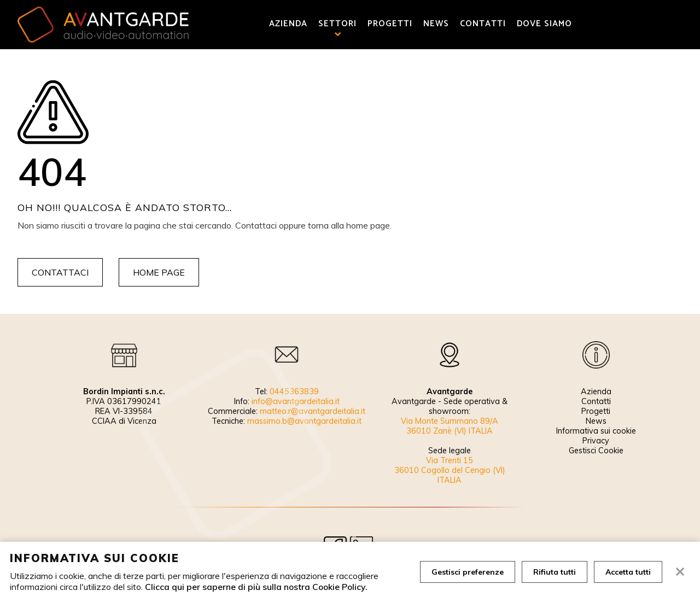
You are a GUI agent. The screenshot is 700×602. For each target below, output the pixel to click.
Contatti (483, 24)
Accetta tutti (628, 572)
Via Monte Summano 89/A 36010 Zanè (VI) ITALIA (450, 426)
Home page (159, 272)
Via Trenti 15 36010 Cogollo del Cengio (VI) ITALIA (450, 470)
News (436, 24)
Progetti (390, 24)
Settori (337, 24)
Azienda (288, 24)
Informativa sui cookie (596, 431)
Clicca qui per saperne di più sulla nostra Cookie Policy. (256, 587)
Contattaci (60, 272)
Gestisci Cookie (596, 451)
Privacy (596, 441)
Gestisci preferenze (468, 572)
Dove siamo (544, 24)
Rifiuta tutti (555, 572)
